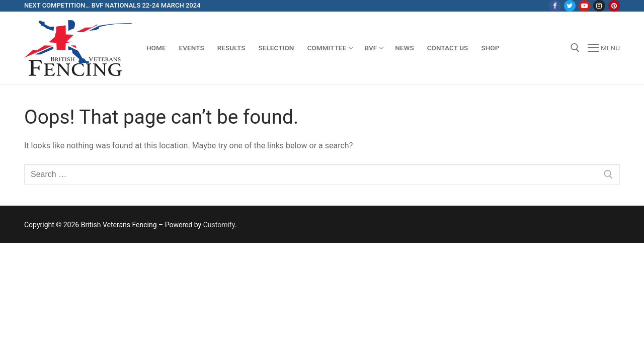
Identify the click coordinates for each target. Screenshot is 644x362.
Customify (219, 225)
